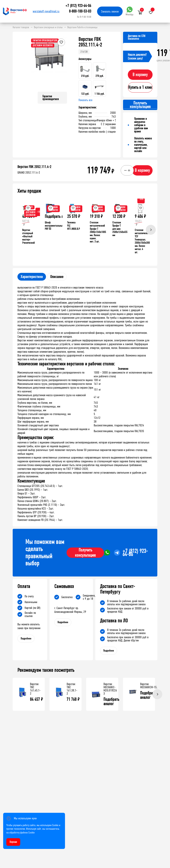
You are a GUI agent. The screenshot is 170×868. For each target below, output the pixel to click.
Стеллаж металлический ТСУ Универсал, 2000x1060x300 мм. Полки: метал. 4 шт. (142, 241)
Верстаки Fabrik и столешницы (82, 27)
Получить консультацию (85, 553)
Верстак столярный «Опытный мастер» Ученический (28, 236)
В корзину (140, 75)
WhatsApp (129, 11)
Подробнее (26, 639)
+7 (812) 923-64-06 (78, 6)
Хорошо (13, 842)
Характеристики (32, 277)
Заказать (110, 11)
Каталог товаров (21, 27)
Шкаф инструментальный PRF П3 (54, 226)
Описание (57, 277)
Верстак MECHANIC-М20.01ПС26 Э (110, 689)
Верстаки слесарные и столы (48, 27)
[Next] (151, 230)
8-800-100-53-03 (80, 11)
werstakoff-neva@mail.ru (46, 11)
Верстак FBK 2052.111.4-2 (34, 167)
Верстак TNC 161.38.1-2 (72, 689)
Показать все (85, 100)
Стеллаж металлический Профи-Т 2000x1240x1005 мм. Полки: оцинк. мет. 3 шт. (98, 232)
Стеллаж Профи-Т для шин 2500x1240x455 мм (120, 229)
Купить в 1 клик (140, 87)
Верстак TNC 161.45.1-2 (35, 689)
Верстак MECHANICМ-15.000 (151, 686)
